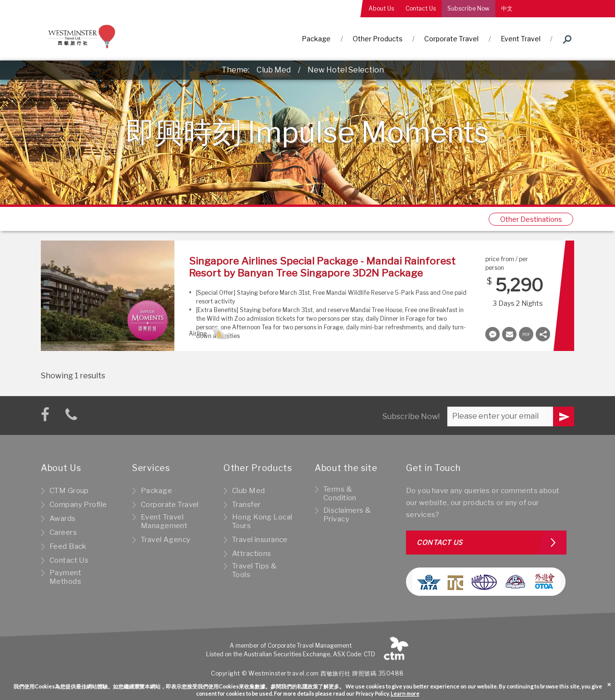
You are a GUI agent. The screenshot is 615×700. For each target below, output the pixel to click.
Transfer (246, 505)
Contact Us (421, 8)
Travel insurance (260, 540)
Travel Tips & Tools (255, 570)
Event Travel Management (164, 521)
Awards (63, 519)
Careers (63, 532)
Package (316, 39)
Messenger (492, 334)
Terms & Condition (340, 494)
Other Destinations (531, 219)
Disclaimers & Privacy (347, 515)
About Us (381, 8)
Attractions (252, 554)
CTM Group (69, 491)
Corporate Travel (451, 39)
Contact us (440, 542)
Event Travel (521, 39)
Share (543, 334)
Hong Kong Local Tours (262, 521)
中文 (507, 8)
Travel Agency (166, 540)
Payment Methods (65, 577)
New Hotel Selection (346, 70)
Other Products (378, 39)
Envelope (509, 334)
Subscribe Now (468, 8)
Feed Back (68, 546)
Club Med (274, 70)
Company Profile (78, 505)
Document (526, 334)
